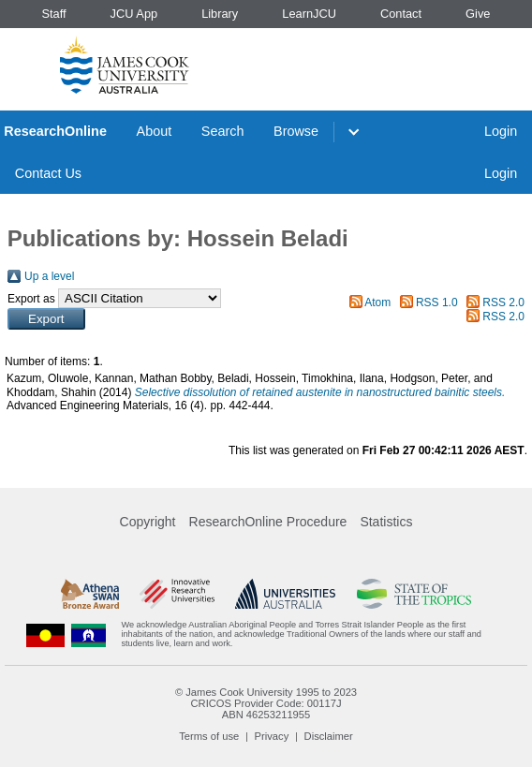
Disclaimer (329, 736)
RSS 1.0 (437, 302)
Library (220, 14)
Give (478, 14)
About (155, 131)
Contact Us (48, 173)
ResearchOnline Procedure (268, 522)
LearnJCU (309, 14)
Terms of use (209, 736)
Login (501, 131)
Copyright (148, 522)
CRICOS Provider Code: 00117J (266, 703)
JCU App (134, 14)
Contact (401, 14)
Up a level (49, 276)
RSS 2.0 (503, 302)
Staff (53, 14)
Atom (377, 302)
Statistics (386, 522)
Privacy (272, 736)
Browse (296, 131)
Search (223, 131)
